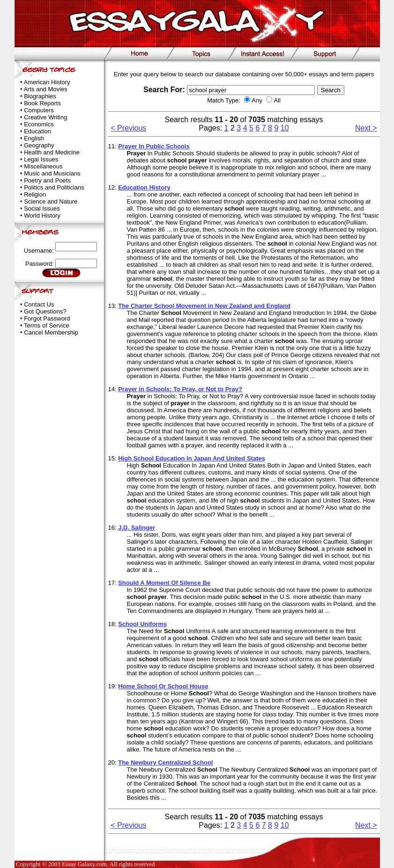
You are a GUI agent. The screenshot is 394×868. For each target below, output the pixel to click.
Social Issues (42, 208)
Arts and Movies (45, 89)
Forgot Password (47, 318)
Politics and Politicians (54, 187)
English (34, 138)
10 (285, 128)
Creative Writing (45, 117)
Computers (39, 110)
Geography (39, 145)
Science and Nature (51, 201)
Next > (366, 128)
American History (47, 82)
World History (42, 215)
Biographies (40, 96)
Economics (39, 124)
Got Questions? (45, 311)
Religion (35, 194)
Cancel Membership (51, 332)
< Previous (128, 128)
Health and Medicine (52, 152)
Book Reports (42, 103)
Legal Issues (41, 159)
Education (37, 131)
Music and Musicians (52, 173)
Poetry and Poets (47, 180)
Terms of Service (47, 325)
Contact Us (39, 304)
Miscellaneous (43, 166)
